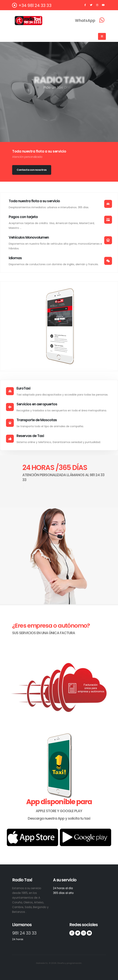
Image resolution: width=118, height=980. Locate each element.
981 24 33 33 (26, 933)
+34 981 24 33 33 (32, 5)
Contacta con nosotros (32, 170)
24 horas (18, 939)
